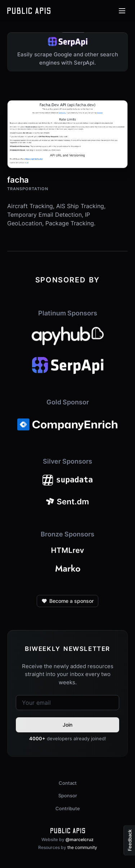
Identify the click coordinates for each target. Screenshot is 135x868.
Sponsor (68, 796)
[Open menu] (122, 11)
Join (67, 725)
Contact (68, 783)
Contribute (68, 808)
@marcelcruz (80, 839)
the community (82, 847)
